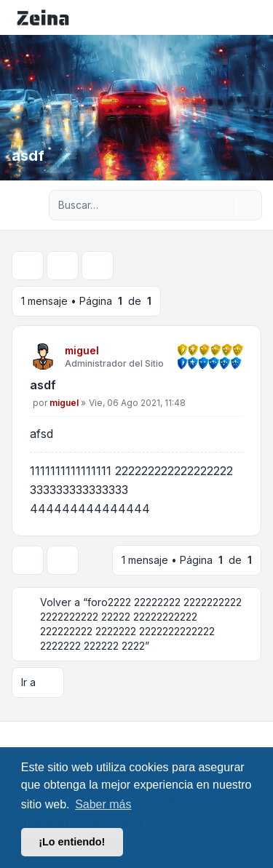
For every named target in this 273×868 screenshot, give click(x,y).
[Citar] (231, 388)
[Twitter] (26, 733)
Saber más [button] (103, 804)
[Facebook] (15, 733)
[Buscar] (221, 205)
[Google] (50, 733)
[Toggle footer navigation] (256, 733)
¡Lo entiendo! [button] (72, 842)
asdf (43, 385)
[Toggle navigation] (256, 17)
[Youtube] (38, 733)
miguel (82, 350)
